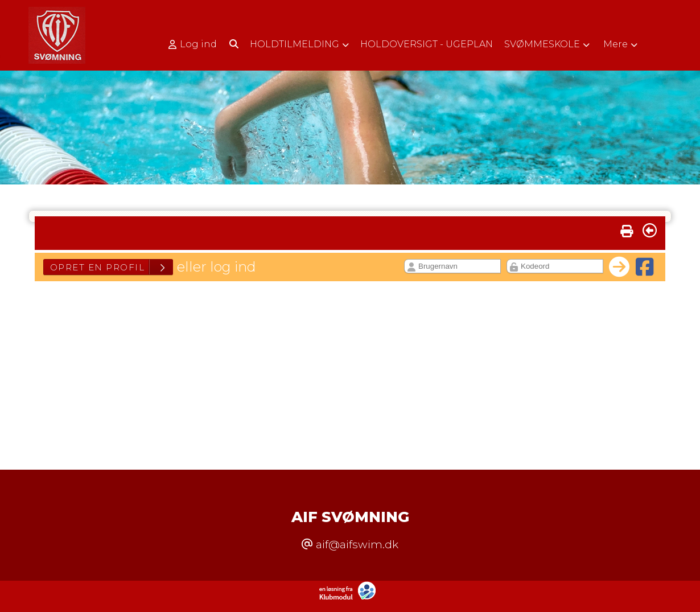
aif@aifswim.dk (357, 544)
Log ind (193, 44)
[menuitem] (197, 44)
